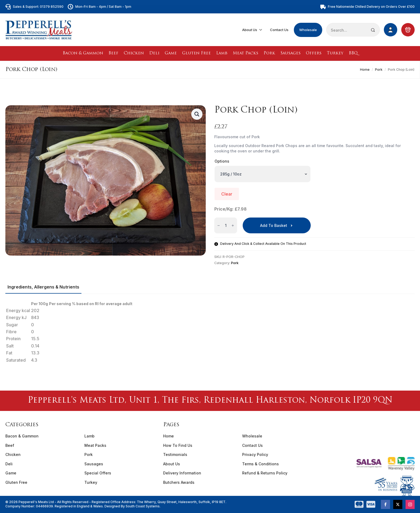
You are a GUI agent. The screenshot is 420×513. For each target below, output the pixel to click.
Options (222, 161)
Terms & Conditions (260, 464)
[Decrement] (219, 226)
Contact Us (279, 30)
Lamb (222, 53)
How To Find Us (178, 445)
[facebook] (385, 504)
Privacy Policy (255, 454)
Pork (269, 53)
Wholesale (308, 30)
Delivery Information (182, 473)
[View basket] (408, 30)
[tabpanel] (210, 332)
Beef (113, 53)
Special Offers (98, 473)
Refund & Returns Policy (265, 473)
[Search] (373, 30)
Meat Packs (245, 53)
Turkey (335, 53)
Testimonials (175, 454)
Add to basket (274, 225)
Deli (154, 53)
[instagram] (410, 504)
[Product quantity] (226, 225)
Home (365, 70)
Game (171, 53)
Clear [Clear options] (227, 194)
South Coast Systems (142, 506)
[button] (197, 114)
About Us (250, 30)
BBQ (353, 53)
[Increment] (233, 226)
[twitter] (398, 504)
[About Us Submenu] (261, 30)
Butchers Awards (179, 482)
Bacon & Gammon (83, 53)
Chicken (134, 53)
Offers (314, 53)
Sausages (290, 53)
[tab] (43, 287)
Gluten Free (196, 53)
